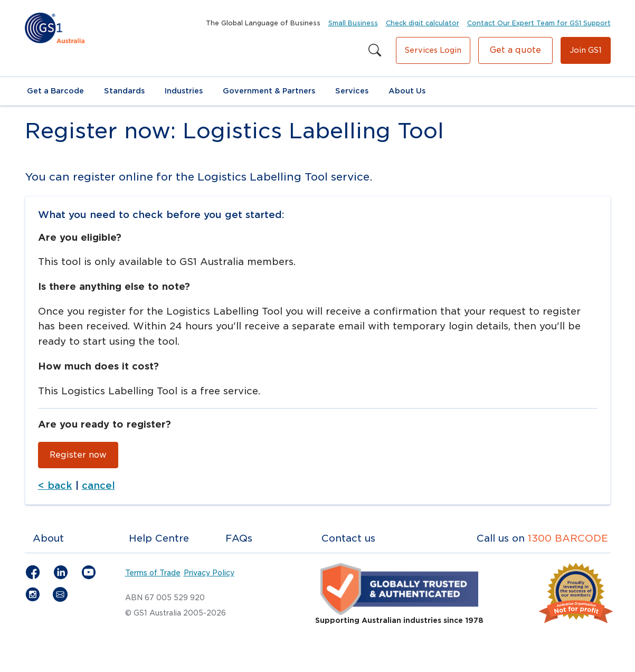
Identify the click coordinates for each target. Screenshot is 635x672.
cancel (98, 488)
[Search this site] (375, 51)
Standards (124, 91)
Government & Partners (269, 91)
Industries (184, 91)
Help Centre (159, 541)
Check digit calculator (423, 23)
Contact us (348, 541)
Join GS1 (586, 50)
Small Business (353, 23)
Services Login (433, 50)
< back (55, 488)
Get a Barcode (55, 91)
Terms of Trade (153, 575)
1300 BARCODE (568, 541)
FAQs (239, 541)
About (48, 541)
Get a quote (515, 50)
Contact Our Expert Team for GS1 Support (539, 23)
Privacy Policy (209, 575)
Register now (78, 457)
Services (352, 91)
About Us (407, 91)
